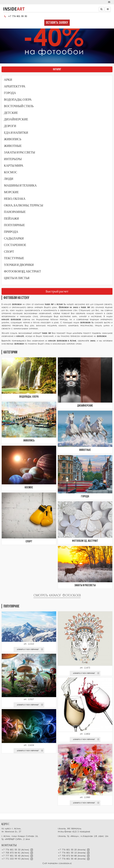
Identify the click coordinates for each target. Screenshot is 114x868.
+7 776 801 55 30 (15, 16)
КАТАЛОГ (57, 69)
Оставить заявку (57, 23)
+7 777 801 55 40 (11, 856)
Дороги (10, 126)
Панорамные (15, 212)
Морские (11, 192)
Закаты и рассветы (20, 153)
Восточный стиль (19, 106)
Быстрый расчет (57, 292)
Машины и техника (20, 186)
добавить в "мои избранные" (30, 649)
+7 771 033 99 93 (11, 859)
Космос (11, 172)
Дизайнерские (16, 119)
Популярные (14, 225)
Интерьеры (13, 159)
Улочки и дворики (19, 265)
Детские (11, 113)
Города (10, 93)
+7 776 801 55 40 (68, 859)
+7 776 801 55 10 (67, 853)
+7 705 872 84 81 (11, 853)
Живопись (13, 139)
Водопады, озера (18, 100)
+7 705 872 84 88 (67, 856)
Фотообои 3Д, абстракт (22, 271)
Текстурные (14, 258)
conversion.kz (65, 863)
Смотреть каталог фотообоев (57, 595)
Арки (8, 80)
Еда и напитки (16, 133)
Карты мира (14, 166)
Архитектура (15, 86)
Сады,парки (14, 239)
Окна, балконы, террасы (24, 205)
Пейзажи (11, 219)
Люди (9, 179)
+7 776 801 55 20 (67, 850)
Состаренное (15, 245)
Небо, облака (15, 199)
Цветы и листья (17, 278)
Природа (11, 232)
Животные (13, 146)
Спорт (9, 252)
